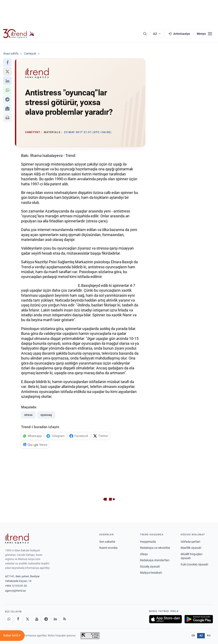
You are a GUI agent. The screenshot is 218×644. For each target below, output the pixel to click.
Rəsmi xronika (108, 548)
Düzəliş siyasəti (150, 567)
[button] (7, 63)
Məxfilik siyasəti (191, 548)
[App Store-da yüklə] (166, 619)
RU (209, 636)
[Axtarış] (145, 34)
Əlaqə (144, 554)
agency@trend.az (15, 591)
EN (193, 636)
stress (28, 415)
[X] (27, 619)
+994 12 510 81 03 (16, 586)
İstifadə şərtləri (190, 542)
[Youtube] (37, 619)
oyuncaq (46, 415)
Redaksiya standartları (155, 560)
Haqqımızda (148, 542)
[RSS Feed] (65, 619)
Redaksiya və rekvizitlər (155, 548)
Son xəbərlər (107, 542)
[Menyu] (204, 34)
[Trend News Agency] (17, 538)
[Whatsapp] (9, 619)
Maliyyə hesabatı (151, 573)
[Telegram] (46, 619)
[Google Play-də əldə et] (199, 619)
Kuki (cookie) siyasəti (194, 564)
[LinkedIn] (55, 619)
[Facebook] (18, 619)
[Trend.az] (19, 34)
